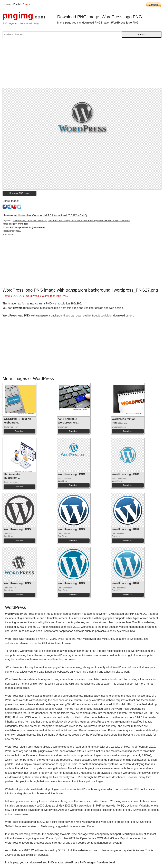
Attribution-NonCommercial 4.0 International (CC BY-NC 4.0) (50, 215)
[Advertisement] (82, 64)
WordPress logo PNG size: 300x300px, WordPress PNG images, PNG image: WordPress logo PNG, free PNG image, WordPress (71, 220)
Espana (27, 4)
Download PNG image (20, 193)
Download (19, 431)
